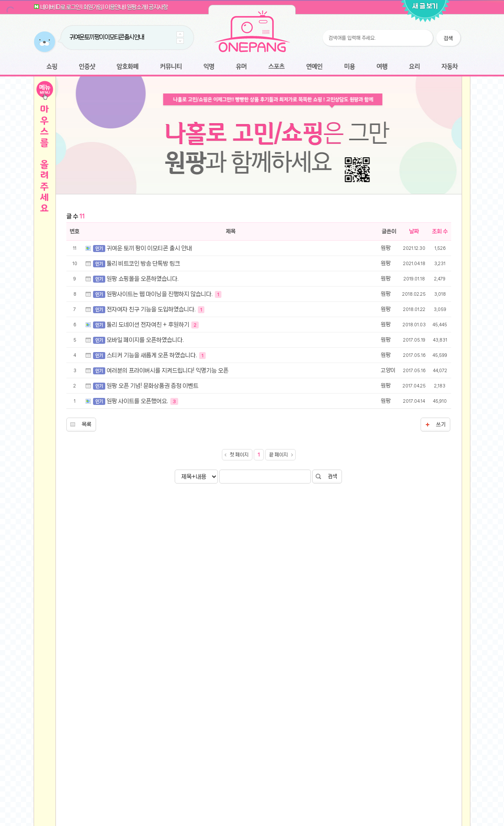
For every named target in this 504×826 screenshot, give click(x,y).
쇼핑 (52, 67)
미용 (349, 67)
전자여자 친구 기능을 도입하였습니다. (152, 432)
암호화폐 (128, 67)
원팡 (386, 370)
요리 (414, 67)
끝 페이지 (278, 577)
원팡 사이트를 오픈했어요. (138, 523)
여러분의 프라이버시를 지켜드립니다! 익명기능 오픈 (167, 493)
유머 (241, 67)
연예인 (314, 67)
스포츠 (276, 67)
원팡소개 (136, 7)
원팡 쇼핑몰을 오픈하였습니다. (143, 401)
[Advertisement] (259, 266)
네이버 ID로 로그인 (60, 7)
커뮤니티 (171, 67)
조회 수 (440, 354)
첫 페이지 (239, 577)
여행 (382, 67)
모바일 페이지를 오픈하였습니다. (145, 462)
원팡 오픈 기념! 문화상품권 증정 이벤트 (152, 508)
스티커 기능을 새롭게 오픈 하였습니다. (152, 477)
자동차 (449, 67)
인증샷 (87, 67)
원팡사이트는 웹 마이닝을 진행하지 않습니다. (160, 416)
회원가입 (93, 7)
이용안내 (114, 7)
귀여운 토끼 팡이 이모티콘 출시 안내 (107, 37)
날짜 (414, 354)
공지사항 (158, 7)
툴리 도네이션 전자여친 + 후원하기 (148, 447)
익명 (209, 67)
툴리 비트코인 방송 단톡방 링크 (143, 386)
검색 (332, 599)
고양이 (388, 492)
